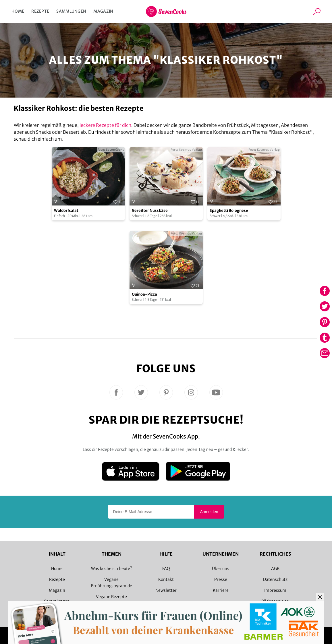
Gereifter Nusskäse (150, 211)
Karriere (221, 590)
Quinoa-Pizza (144, 294)
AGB (275, 569)
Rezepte (40, 11)
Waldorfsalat (66, 211)
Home (18, 11)
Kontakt (166, 579)
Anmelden (209, 512)
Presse (221, 579)
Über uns (221, 569)
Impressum (275, 590)
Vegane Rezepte (111, 597)
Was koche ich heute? (112, 569)
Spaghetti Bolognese (229, 211)
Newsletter (166, 590)
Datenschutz (275, 579)
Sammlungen (71, 11)
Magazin (103, 11)
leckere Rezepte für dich (105, 125)
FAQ (166, 569)
